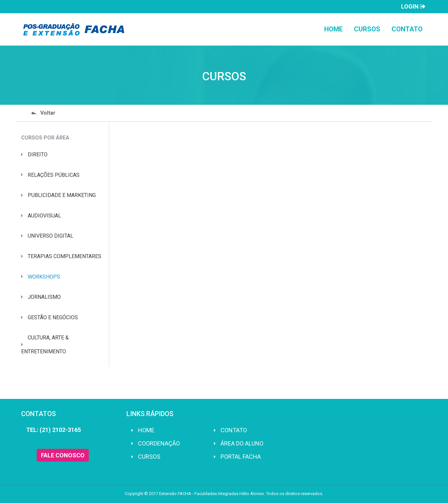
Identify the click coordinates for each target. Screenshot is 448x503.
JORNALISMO (44, 297)
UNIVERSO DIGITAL (51, 236)
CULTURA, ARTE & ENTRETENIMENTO (45, 345)
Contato (407, 29)
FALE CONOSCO (63, 455)
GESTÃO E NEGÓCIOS (53, 317)
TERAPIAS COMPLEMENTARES (65, 256)
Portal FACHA (241, 457)
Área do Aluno (242, 443)
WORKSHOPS (44, 277)
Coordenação (159, 443)
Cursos (367, 29)
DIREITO (38, 155)
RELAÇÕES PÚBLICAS (54, 175)
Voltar (43, 113)
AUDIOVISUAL (44, 216)
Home (333, 29)
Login (413, 7)
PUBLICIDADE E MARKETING (62, 195)
